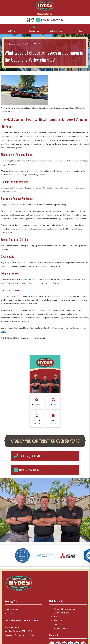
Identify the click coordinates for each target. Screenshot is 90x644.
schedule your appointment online (33, 338)
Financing (58, 624)
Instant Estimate (61, 628)
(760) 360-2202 (52, 20)
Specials (57, 616)
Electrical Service (61, 613)
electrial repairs (53, 328)
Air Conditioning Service (65, 609)
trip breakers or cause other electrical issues (44, 283)
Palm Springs (74, 328)
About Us (58, 620)
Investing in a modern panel (24, 300)
